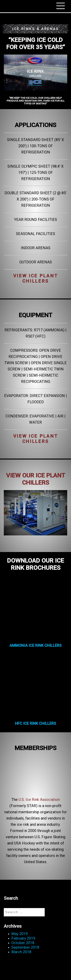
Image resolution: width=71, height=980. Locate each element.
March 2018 (21, 952)
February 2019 (23, 938)
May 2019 (20, 934)
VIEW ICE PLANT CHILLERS (35, 278)
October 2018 (23, 943)
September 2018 (25, 947)
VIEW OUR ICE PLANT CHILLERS (36, 479)
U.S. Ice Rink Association (39, 800)
